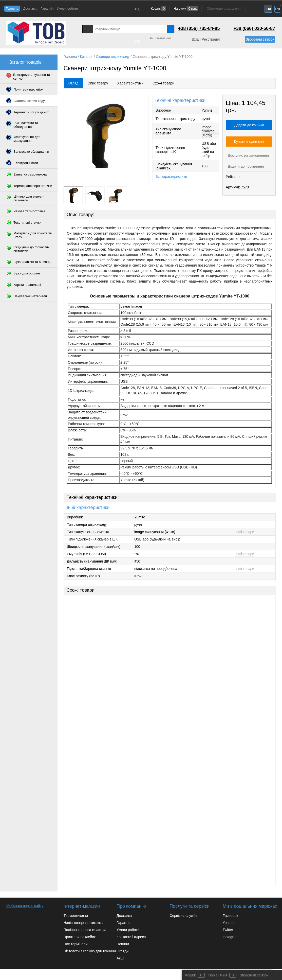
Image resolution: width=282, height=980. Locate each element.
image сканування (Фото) (211, 131)
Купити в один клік (249, 142)
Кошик (158, 8)
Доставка (30, 8)
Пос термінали (76, 944)
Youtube (229, 923)
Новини (123, 944)
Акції (120, 958)
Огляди (123, 951)
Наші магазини (160, 38)
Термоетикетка (76, 916)
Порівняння (218, 975)
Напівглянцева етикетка (83, 923)
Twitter (228, 930)
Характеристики (130, 83)
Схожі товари (163, 83)
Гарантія (47, 8)
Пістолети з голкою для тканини (90, 951)
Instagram (231, 937)
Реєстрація (211, 39)
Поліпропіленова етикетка (85, 930)
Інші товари (245, 532)
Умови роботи (67, 8)
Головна (12, 8)
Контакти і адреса (131, 937)
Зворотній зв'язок (260, 39)
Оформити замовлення (224, 8)
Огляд (73, 83)
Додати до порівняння (245, 166)
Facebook (230, 916)
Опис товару (98, 83)
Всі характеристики (171, 177)
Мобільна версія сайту (25, 906)
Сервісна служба (183, 916)
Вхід (195, 39)
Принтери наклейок (80, 937)
